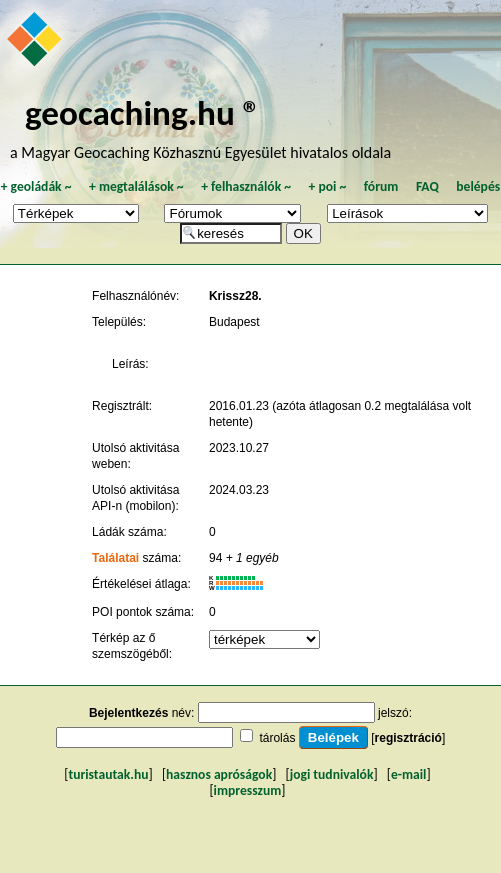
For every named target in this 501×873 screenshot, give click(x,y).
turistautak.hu (108, 774)
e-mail (408, 774)
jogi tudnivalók (332, 774)
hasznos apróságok (219, 774)
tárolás (277, 738)
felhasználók (246, 186)
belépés (478, 186)
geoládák (36, 186)
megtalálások (136, 186)
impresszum (248, 790)
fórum (381, 186)
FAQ (427, 186)
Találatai (115, 558)
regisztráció (408, 738)
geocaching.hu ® (143, 112)
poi (327, 186)
